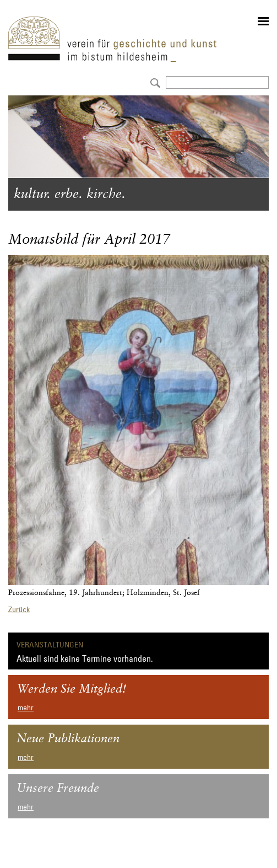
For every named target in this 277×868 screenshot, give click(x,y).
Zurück (19, 609)
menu (263, 21)
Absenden (154, 82)
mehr (26, 708)
